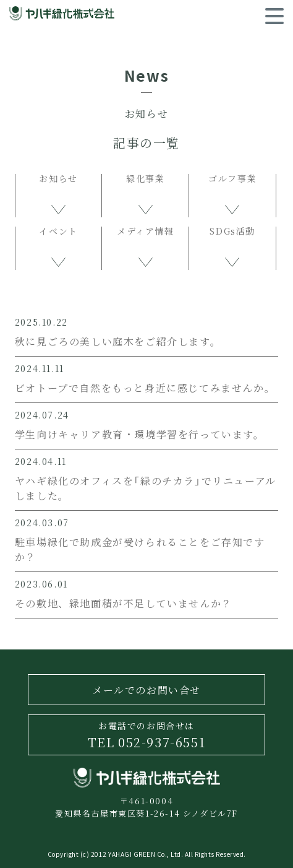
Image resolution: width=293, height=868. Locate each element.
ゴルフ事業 (232, 179)
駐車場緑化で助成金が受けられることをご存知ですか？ (140, 549)
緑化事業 (145, 179)
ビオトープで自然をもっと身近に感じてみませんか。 (145, 388)
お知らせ (58, 179)
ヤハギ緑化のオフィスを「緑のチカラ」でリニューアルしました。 (146, 488)
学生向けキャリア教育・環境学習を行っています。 (140, 434)
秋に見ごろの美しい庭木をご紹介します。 (118, 341)
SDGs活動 (232, 232)
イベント (58, 232)
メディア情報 (146, 232)
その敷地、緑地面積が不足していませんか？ (124, 603)
